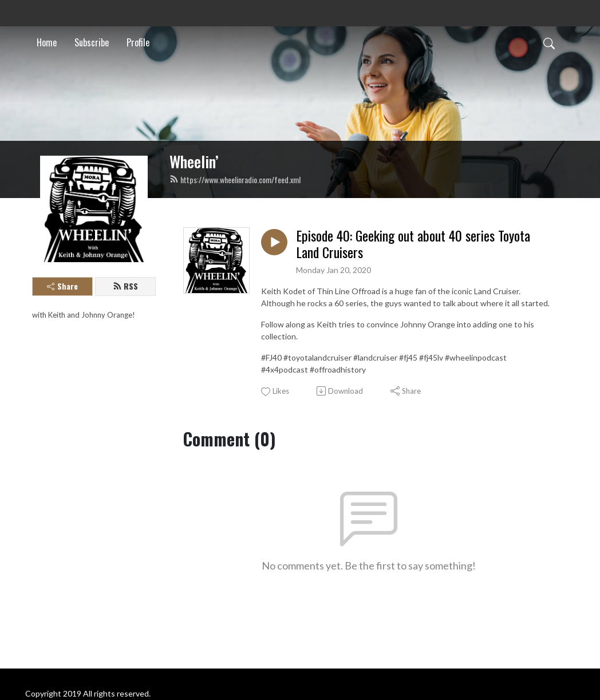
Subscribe (92, 42)
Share (62, 286)
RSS (125, 286)
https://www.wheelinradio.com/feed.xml (235, 179)
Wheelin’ (194, 161)
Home (47, 42)
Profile (138, 42)
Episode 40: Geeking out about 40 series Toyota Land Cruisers (413, 244)
